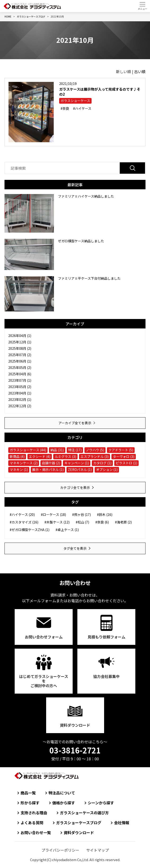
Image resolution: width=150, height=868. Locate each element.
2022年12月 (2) (20, 406)
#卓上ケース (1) (67, 530)
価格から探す (64, 803)
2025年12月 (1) (20, 342)
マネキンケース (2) (24, 463)
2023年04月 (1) (20, 393)
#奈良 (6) (102, 522)
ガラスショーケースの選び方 (84, 813)
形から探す (30, 803)
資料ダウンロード (75, 725)
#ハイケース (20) (22, 514)
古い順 (140, 71)
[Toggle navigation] (142, 6)
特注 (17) (75, 450)
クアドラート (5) (121, 450)
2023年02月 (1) (20, 399)
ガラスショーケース (75, 101)
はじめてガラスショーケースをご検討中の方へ (44, 681)
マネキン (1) (19, 469)
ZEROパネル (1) (80, 469)
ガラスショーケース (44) (28, 450)
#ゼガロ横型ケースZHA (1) (30, 530)
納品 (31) (57, 450)
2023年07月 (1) (20, 380)
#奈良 (65, 108)
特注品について (62, 793)
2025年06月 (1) (20, 361)
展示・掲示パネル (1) (48, 469)
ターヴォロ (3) (124, 456)
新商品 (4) (17, 456)
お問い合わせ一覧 (36, 833)
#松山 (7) (82, 522)
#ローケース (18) (53, 514)
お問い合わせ (44, 637)
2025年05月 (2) (20, 368)
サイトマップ (97, 850)
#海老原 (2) (123, 522)
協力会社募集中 (106, 676)
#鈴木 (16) (105, 514)
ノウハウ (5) (95, 450)
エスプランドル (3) (95, 456)
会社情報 (122, 823)
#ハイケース (82, 108)
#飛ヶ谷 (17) (82, 514)
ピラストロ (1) (126, 463)
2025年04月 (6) (20, 374)
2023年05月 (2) (20, 387)
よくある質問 (32, 823)
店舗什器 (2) (51, 463)
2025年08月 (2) (20, 348)
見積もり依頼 (106, 637)
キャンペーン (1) (77, 463)
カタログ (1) (102, 463)
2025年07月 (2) (20, 355)
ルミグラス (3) (65, 456)
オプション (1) (107, 469)
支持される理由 (34, 813)
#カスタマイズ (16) (24, 522)
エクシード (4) (40, 456)
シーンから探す (101, 803)
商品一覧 (28, 793)
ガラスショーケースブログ (79, 823)
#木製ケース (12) (57, 522)
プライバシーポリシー (60, 850)
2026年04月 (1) (20, 336)
